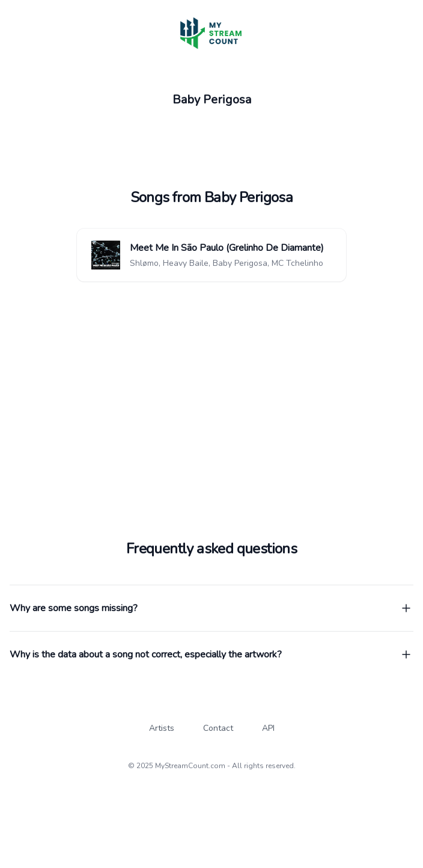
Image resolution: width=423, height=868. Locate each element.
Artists (162, 728)
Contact (218, 728)
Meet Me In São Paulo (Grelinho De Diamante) (227, 248)
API (268, 728)
